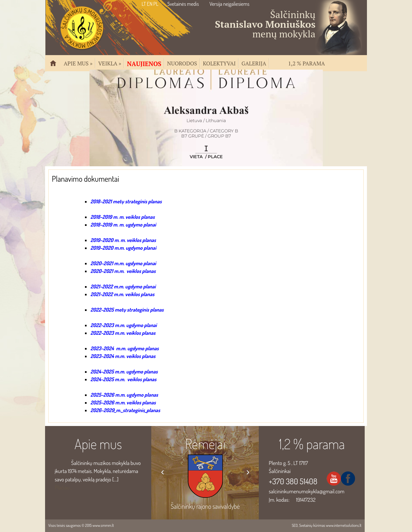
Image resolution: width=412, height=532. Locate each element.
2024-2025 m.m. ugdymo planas (124, 372)
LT (144, 4)
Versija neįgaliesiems (229, 4)
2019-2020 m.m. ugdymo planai (123, 248)
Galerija (254, 63)
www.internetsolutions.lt (344, 525)
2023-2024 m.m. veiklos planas (123, 356)
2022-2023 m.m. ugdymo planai (124, 325)
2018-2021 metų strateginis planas (126, 201)
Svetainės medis (183, 4)
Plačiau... (64, 487)
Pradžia (56, 66)
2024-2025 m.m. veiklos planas (123, 379)
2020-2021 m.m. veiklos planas (123, 271)
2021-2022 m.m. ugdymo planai (123, 286)
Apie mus (78, 63)
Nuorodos (182, 63)
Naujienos (144, 63)
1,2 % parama (306, 63)
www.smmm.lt (103, 525)
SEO (295, 525)
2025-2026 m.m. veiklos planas (123, 402)
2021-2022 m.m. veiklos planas (122, 294)
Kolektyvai (219, 63)
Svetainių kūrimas (312, 525)
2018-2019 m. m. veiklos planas (123, 217)
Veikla (110, 63)
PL (156, 4)
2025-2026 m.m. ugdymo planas (124, 395)
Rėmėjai (205, 444)
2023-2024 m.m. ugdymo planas (125, 348)
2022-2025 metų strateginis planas (127, 310)
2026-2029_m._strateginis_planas (125, 410)
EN (150, 4)
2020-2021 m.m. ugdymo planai (123, 263)
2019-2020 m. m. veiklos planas (123, 240)
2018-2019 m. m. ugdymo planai (123, 225)
